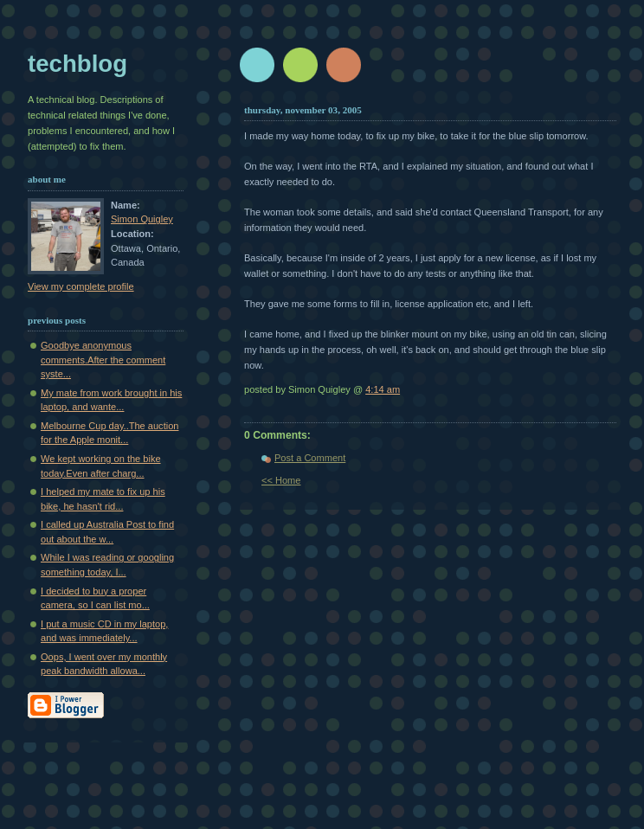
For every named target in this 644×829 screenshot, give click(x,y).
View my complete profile (81, 286)
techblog (77, 64)
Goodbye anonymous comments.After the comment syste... (103, 360)
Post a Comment (310, 458)
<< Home (281, 480)
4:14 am (383, 389)
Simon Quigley (142, 219)
